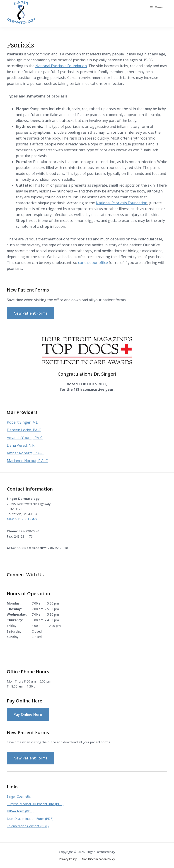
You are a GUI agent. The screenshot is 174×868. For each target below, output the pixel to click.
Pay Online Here (28, 714)
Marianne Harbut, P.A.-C (27, 461)
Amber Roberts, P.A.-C (25, 453)
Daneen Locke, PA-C (24, 430)
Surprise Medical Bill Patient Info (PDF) (35, 804)
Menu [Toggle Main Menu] (156, 7)
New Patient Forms (30, 313)
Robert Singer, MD (23, 422)
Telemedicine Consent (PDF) (28, 826)
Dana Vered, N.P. (21, 445)
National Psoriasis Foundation (61, 66)
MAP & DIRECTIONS (22, 519)
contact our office (93, 263)
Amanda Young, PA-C (25, 438)
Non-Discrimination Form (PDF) (30, 819)
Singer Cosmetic (19, 796)
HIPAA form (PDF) (20, 811)
